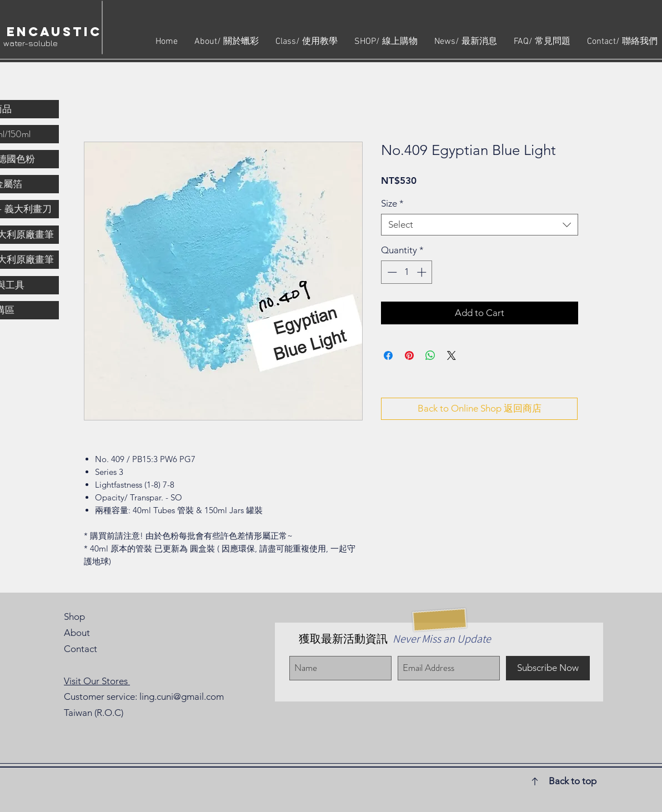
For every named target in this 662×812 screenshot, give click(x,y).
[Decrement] (391, 272)
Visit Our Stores (97, 681)
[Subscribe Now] (548, 668)
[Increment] (423, 272)
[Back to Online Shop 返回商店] (479, 409)
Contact (81, 649)
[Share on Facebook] (388, 355)
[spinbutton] (407, 272)
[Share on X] (452, 355)
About (77, 633)
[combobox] (480, 225)
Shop (74, 616)
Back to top (573, 781)
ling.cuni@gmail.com (182, 696)
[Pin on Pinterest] (409, 355)
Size (392, 203)
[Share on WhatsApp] (430, 355)
